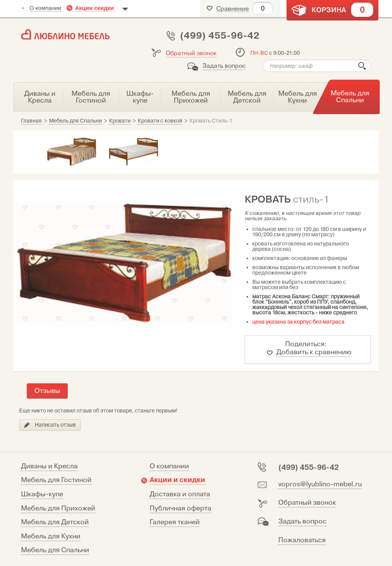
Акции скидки (95, 8)
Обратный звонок (191, 53)
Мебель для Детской (55, 522)
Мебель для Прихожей (58, 508)
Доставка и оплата (180, 494)
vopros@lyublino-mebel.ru (320, 484)
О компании (45, 8)
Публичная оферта (180, 508)
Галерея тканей (175, 522)
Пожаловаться (302, 540)
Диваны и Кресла (49, 466)
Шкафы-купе (42, 494)
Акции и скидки (177, 480)
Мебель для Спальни (55, 550)
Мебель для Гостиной (56, 480)
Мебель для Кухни (51, 536)
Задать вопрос (224, 66)
